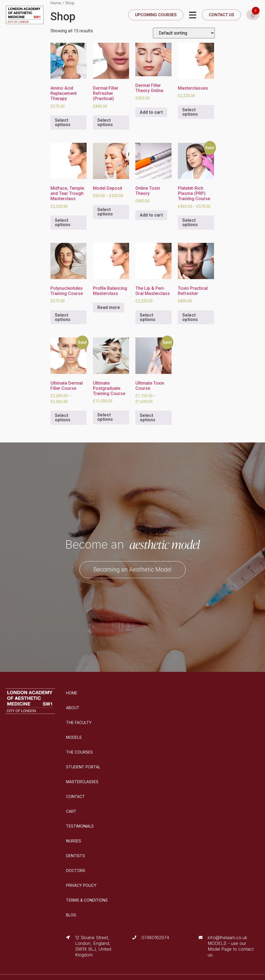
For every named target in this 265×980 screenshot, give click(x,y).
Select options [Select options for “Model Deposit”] (105, 212)
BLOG (71, 915)
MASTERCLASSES (82, 782)
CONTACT (75, 796)
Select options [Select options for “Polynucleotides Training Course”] (63, 317)
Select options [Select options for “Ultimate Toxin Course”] (148, 418)
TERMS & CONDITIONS (87, 900)
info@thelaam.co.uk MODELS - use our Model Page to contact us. (231, 946)
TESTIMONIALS (80, 826)
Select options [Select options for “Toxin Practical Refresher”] (190, 317)
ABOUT (73, 708)
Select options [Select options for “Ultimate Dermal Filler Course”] (63, 418)
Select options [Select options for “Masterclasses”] (190, 112)
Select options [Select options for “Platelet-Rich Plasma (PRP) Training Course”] (190, 222)
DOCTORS (76, 870)
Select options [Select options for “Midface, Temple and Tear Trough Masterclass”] (63, 222)
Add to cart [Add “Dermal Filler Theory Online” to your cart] (151, 112)
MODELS (74, 737)
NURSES (74, 841)
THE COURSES (79, 752)
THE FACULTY (79, 722)
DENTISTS (75, 856)
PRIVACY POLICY (81, 885)
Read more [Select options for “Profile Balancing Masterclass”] (109, 307)
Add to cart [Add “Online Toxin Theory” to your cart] (151, 215)
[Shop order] (184, 33)
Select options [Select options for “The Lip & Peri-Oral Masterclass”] (148, 317)
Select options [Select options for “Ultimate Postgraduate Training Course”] (105, 417)
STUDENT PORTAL (83, 767)
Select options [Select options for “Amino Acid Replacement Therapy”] (63, 122)
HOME (72, 693)
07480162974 (155, 938)
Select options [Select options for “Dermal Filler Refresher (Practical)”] (105, 122)
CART (71, 811)
